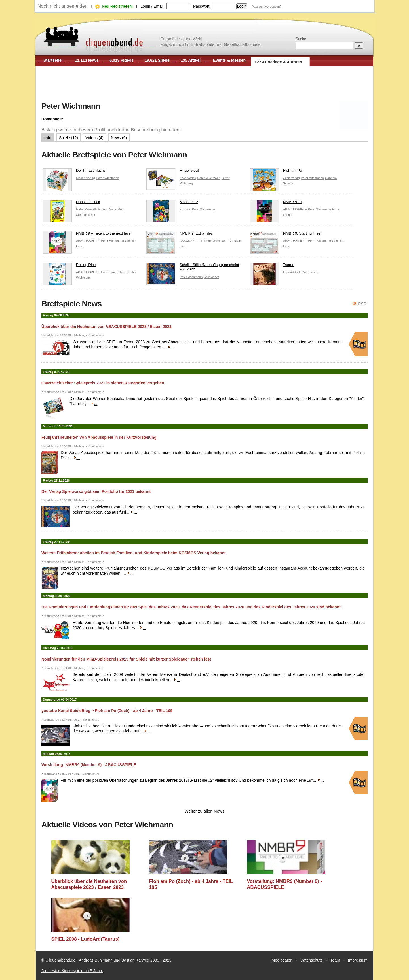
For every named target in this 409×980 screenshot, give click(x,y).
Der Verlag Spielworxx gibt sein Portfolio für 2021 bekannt (96, 491)
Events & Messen (229, 60)
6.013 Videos (122, 60)
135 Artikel (191, 60)
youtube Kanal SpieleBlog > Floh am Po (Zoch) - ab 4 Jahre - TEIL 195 (107, 711)
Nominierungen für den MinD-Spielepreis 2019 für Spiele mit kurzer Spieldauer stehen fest (126, 659)
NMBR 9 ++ (276, 203)
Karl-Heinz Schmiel (114, 272)
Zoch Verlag (188, 178)
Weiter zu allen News (205, 811)
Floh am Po (276, 172)
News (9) (119, 138)
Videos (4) (94, 138)
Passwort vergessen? (266, 7)
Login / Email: (152, 6)
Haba (80, 209)
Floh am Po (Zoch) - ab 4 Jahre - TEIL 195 (191, 884)
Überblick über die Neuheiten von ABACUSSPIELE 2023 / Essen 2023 (107, 327)
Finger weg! (173, 172)
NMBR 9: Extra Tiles (180, 235)
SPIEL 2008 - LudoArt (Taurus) (86, 939)
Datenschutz (311, 960)
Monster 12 (172, 203)
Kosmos (185, 209)
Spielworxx (211, 277)
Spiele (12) (69, 138)
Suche (301, 39)
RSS (362, 304)
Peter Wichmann (108, 178)
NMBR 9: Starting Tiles (285, 235)
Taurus (272, 266)
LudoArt (289, 272)
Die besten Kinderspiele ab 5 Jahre (72, 971)
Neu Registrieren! (117, 6)
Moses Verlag (86, 178)
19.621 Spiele (157, 60)
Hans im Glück (71, 203)
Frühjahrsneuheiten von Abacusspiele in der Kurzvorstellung (99, 437)
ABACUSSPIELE (295, 209)
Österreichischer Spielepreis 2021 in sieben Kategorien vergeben (103, 383)
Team (335, 960)
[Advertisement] (204, 84)
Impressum (358, 960)
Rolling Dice (69, 266)
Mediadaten (282, 960)
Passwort (201, 6)
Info (48, 138)
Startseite (52, 60)
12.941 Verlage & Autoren (278, 62)
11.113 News (87, 60)
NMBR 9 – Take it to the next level (87, 235)
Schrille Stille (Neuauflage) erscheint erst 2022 (193, 269)
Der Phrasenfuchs (74, 172)
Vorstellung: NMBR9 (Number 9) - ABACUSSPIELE (89, 765)
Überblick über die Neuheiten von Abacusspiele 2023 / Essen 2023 (89, 884)
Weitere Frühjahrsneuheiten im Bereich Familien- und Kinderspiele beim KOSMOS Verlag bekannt (133, 553)
